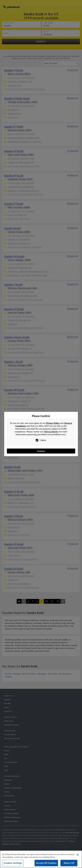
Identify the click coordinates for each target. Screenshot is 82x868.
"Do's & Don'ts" (51, 432)
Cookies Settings (13, 863)
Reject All (69, 863)
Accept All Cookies (46, 863)
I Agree (41, 440)
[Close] (78, 855)
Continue (41, 451)
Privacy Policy (53, 423)
